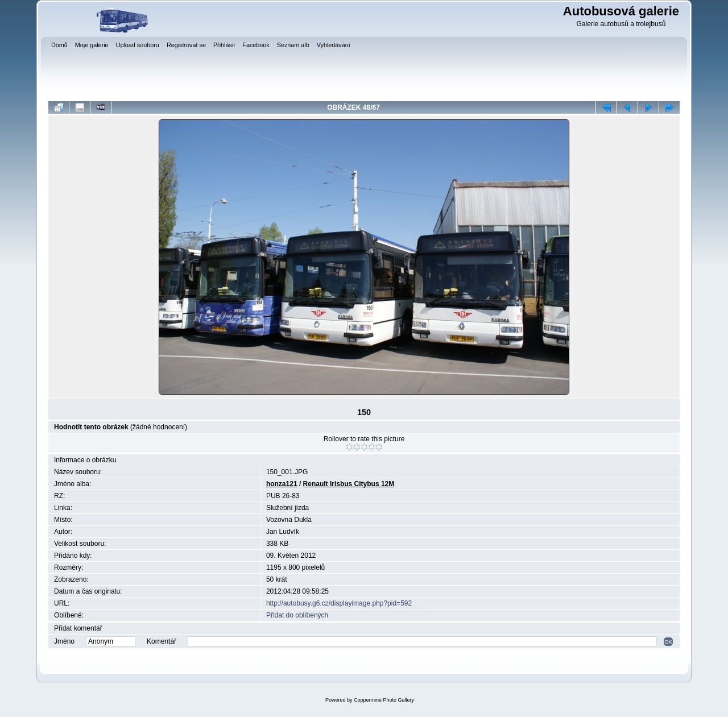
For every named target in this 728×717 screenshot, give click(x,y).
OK (668, 642)
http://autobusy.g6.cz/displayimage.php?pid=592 (339, 603)
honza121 (282, 484)
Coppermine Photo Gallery (384, 700)
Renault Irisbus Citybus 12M (349, 484)
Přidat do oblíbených (297, 615)
